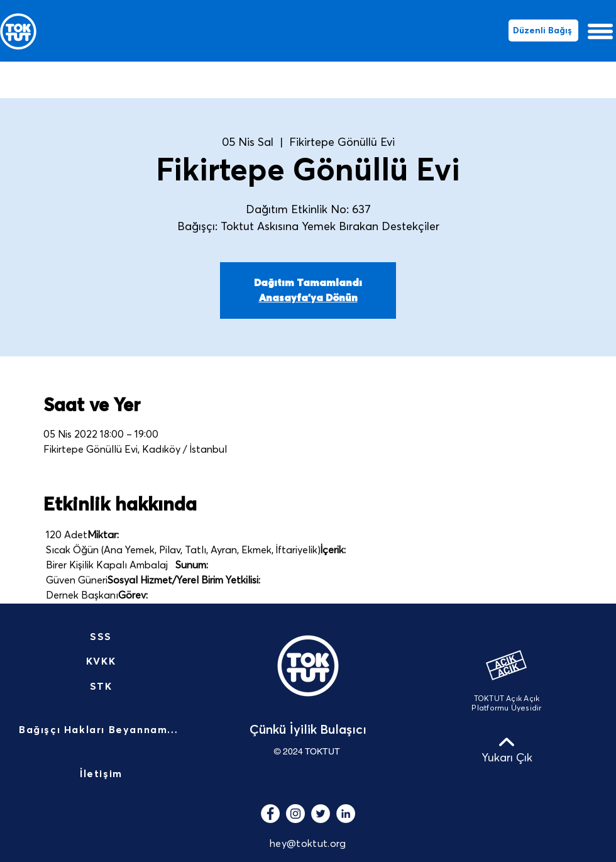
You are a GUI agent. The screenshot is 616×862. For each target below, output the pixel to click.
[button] (600, 31)
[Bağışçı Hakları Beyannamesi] (102, 731)
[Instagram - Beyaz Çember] (295, 814)
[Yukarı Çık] (507, 749)
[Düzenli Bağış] (543, 30)
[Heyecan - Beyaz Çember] (321, 814)
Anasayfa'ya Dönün (308, 298)
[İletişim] (102, 775)
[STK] (102, 687)
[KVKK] (102, 661)
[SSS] (102, 637)
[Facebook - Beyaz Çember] (270, 814)
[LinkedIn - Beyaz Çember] (346, 814)
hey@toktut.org (308, 844)
